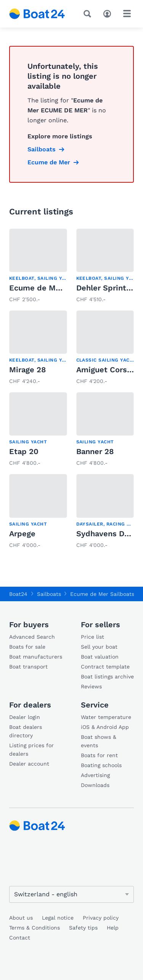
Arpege (22, 534)
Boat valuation (100, 657)
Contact (20, 938)
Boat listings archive (107, 677)
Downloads (95, 785)
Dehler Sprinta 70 (109, 288)
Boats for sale (27, 647)
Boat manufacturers (36, 657)
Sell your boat (99, 647)
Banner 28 (95, 451)
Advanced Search (32, 637)
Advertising (95, 775)
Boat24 (18, 594)
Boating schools (101, 765)
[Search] (89, 14)
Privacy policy (101, 918)
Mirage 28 (27, 370)
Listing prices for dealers (31, 750)
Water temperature (106, 717)
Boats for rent (99, 755)
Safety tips (83, 928)
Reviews (91, 686)
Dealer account (29, 764)
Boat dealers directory (26, 731)
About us (21, 918)
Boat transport (28, 667)
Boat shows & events (99, 741)
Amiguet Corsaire (109, 370)
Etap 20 (24, 451)
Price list (92, 637)
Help (113, 928)
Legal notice (58, 918)
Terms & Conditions (35, 928)
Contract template (105, 667)
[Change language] (71, 894)
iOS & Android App (105, 727)
